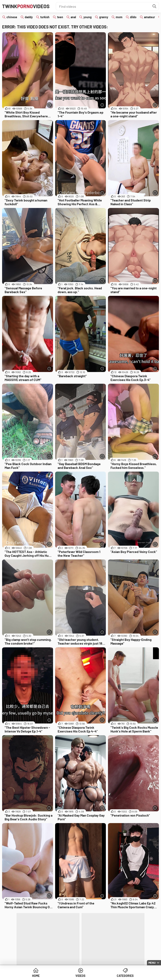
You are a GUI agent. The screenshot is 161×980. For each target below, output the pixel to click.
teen (60, 17)
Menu (152, 963)
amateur (149, 17)
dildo (133, 17)
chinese (12, 17)
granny (104, 17)
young (88, 17)
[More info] (49, 105)
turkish (45, 17)
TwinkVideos (26, 6)
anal (73, 17)
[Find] (155, 6)
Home (36, 976)
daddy (29, 17)
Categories (125, 976)
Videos (80, 976)
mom (119, 17)
